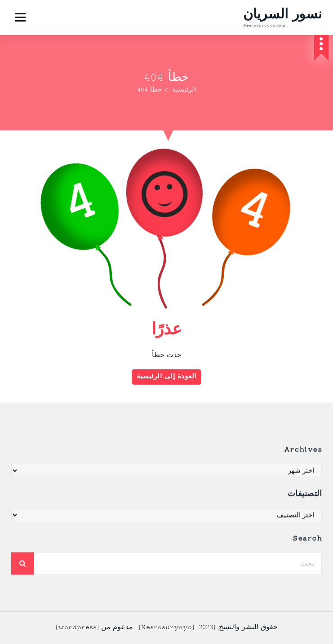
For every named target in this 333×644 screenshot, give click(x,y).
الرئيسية (184, 90)
